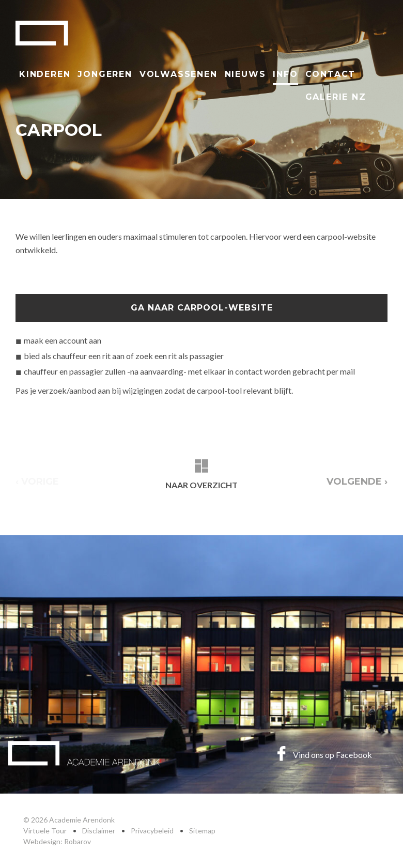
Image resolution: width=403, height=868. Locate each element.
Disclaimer (99, 831)
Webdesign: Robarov (57, 841)
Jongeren (105, 74)
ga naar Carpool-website (202, 308)
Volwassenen (179, 74)
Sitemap (202, 831)
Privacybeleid (152, 831)
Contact (331, 74)
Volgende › (357, 482)
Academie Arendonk (42, 33)
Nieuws (245, 74)
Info (285, 74)
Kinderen (45, 74)
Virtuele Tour (45, 831)
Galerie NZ (336, 97)
